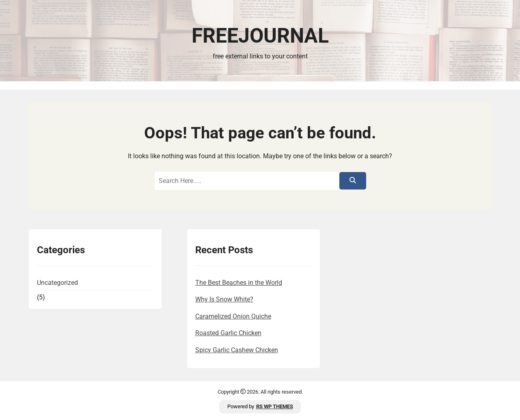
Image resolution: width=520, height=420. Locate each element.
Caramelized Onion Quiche (233, 316)
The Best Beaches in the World (239, 283)
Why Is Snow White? (224, 299)
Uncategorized (57, 283)
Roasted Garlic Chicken (228, 333)
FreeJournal (260, 36)
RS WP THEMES (275, 406)
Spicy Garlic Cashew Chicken (237, 350)
